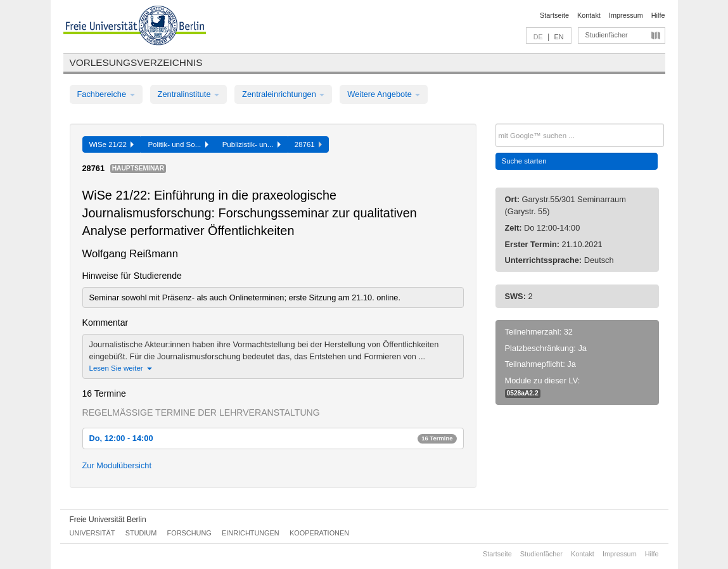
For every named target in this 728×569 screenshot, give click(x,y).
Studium (141, 533)
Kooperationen (319, 533)
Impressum (626, 15)
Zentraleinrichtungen (283, 94)
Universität (93, 533)
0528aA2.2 (523, 393)
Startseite (554, 15)
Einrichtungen (251, 533)
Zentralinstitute (189, 94)
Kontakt (589, 15)
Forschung (189, 533)
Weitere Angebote (384, 94)
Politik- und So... (178, 144)
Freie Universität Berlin (108, 520)
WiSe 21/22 (112, 144)
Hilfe (658, 15)
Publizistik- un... (252, 144)
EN (559, 37)
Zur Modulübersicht (117, 465)
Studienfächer (607, 35)
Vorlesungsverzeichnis (136, 62)
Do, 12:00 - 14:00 (273, 438)
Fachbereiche (106, 94)
